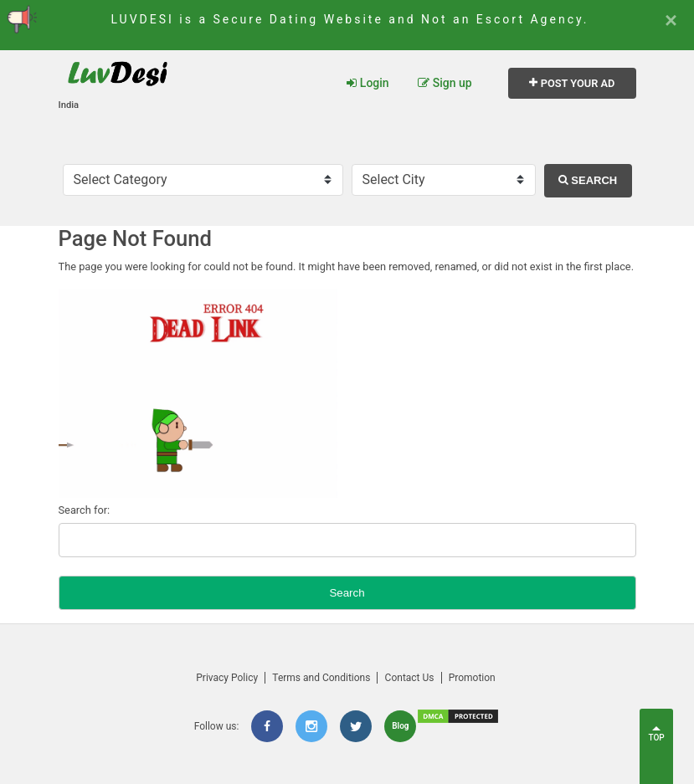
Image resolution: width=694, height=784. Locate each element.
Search (588, 180)
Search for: (85, 510)
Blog (400, 726)
